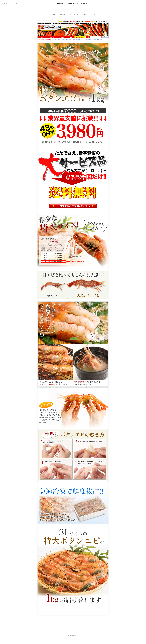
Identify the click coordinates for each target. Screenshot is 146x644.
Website (62, 14)
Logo (93, 14)
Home (53, 14)
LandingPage (74, 14)
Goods (85, 14)
